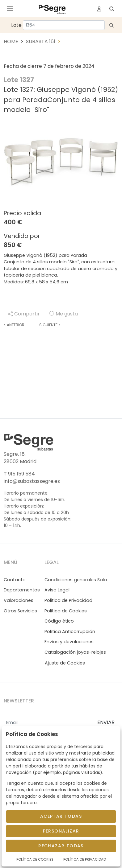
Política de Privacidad (85, 859)
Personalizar (61, 831)
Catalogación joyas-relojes (75, 652)
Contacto (15, 580)
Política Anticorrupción (70, 631)
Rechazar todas (61, 846)
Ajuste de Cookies (65, 663)
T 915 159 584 (19, 474)
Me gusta (63, 314)
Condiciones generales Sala (76, 580)
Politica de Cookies (66, 611)
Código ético (59, 621)
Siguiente (50, 325)
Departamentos (22, 590)
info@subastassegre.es (32, 481)
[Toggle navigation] (10, 9)
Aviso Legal (57, 590)
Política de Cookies (35, 859)
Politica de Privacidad (68, 600)
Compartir (24, 314)
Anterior (14, 325)
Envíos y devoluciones (69, 642)
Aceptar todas (61, 816)
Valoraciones (19, 600)
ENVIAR (106, 722)
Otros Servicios (20, 611)
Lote (16, 25)
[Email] (48, 723)
